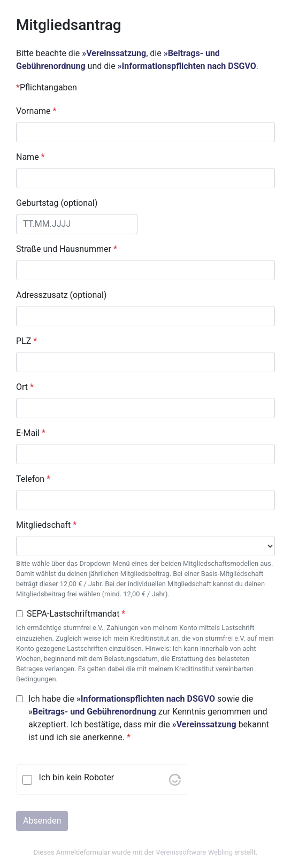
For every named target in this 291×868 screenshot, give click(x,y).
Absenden (42, 821)
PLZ (26, 341)
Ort (25, 387)
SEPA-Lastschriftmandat (76, 614)
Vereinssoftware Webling (194, 852)
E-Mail (31, 433)
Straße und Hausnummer (67, 249)
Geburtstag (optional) (57, 203)
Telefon (33, 479)
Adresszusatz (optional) (61, 295)
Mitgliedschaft (46, 525)
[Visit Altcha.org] (175, 779)
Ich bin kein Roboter (77, 777)
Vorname (36, 111)
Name (30, 157)
